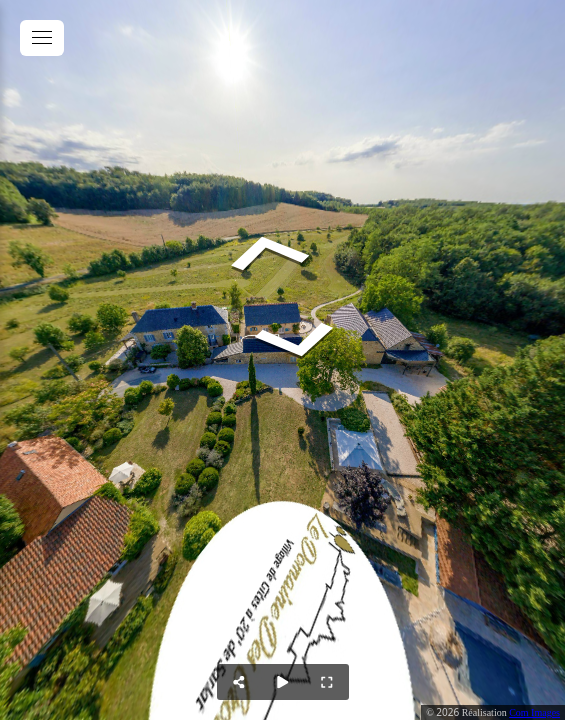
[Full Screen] (327, 682)
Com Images (534, 712)
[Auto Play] (283, 682)
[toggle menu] (42, 38)
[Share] (239, 682)
